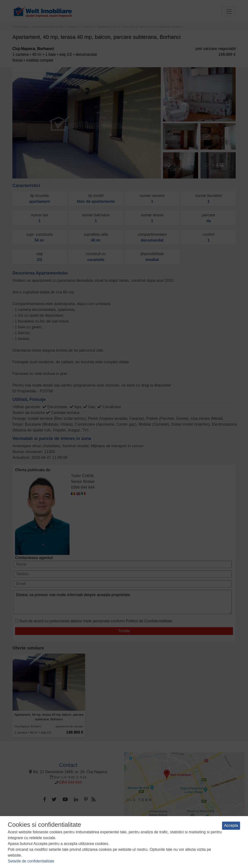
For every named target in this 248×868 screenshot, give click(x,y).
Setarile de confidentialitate (31, 861)
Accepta (231, 825)
